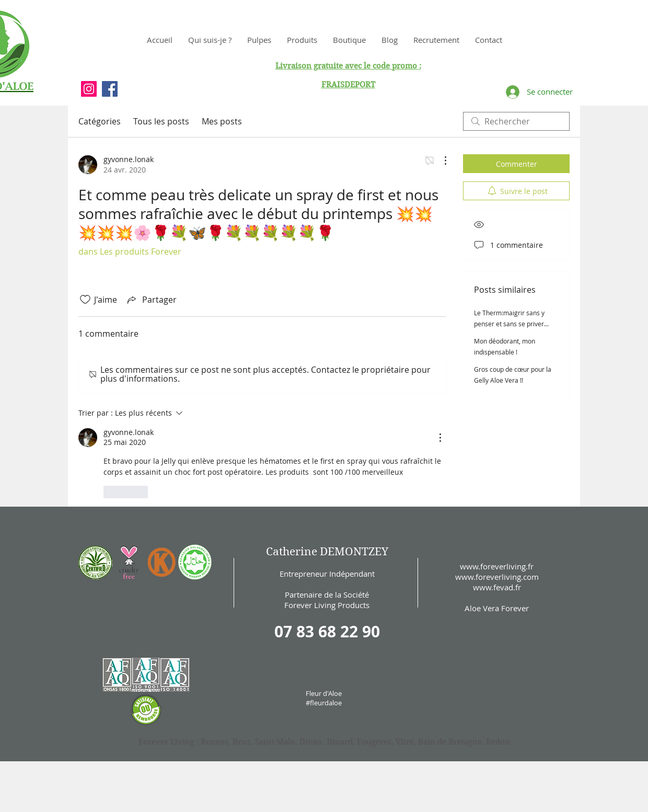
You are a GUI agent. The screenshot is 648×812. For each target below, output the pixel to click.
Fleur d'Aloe (324, 693)
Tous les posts (161, 121)
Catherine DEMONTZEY (327, 552)
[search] (516, 121)
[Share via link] (151, 300)
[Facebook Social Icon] (110, 89)
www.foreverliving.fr (497, 566)
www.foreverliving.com (497, 577)
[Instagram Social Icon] (89, 89)
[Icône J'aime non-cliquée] (85, 300)
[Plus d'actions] (440, 161)
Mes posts (222, 121)
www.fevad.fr (497, 587)
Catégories (100, 121)
